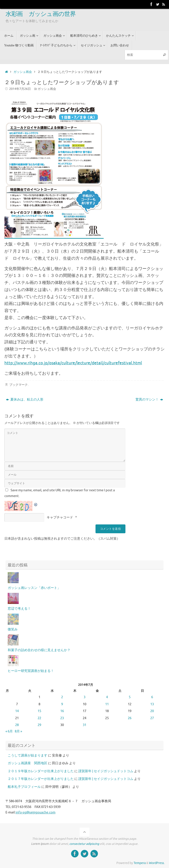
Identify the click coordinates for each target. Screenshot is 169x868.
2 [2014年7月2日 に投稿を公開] (62, 697)
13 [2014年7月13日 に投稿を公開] (152, 704)
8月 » (18, 731)
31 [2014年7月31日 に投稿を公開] (84, 725)
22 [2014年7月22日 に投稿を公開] (39, 718)
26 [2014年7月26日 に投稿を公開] (130, 718)
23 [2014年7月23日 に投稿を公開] (62, 718)
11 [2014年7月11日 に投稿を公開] (107, 704)
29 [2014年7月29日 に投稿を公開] (39, 725)
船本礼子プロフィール (24, 787)
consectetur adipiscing (84, 844)
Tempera (140, 863)
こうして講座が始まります (28, 755)
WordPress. (157, 863)
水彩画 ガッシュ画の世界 (41, 14)
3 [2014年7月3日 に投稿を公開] (84, 697)
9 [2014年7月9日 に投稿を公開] (62, 704)
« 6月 (9, 731)
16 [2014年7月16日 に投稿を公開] (62, 711)
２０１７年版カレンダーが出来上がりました (41, 779)
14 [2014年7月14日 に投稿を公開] (17, 711)
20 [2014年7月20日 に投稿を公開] (152, 711)
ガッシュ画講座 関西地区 (28, 763)
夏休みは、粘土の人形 (25, 400)
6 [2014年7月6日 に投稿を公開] (152, 697)
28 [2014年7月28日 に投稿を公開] (17, 725)
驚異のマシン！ (149, 400)
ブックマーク (18, 385)
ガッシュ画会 (23, 72)
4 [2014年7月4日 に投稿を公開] (107, 697)
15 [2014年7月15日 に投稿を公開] (39, 711)
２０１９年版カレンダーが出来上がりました (41, 771)
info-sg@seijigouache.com (36, 812)
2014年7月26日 (20, 89)
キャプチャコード (60, 517)
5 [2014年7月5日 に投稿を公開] (130, 697)
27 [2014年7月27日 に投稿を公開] (152, 718)
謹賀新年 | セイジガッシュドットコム (106, 771)
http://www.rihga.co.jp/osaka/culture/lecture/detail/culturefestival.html (73, 363)
